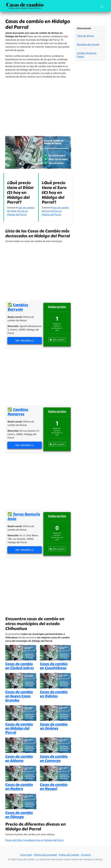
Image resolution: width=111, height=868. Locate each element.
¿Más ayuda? (57, 340)
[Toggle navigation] (102, 7)
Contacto (86, 855)
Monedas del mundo (88, 44)
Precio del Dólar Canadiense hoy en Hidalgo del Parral (34, 840)
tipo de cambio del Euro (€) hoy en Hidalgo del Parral (55, 211)
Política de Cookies (69, 855)
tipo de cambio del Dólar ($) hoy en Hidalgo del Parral (21, 211)
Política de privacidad (45, 855)
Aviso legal (26, 855)
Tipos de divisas (85, 36)
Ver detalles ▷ (25, 340)
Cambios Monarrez (18, 412)
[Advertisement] (38, 107)
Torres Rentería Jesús (24, 516)
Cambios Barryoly (18, 307)
